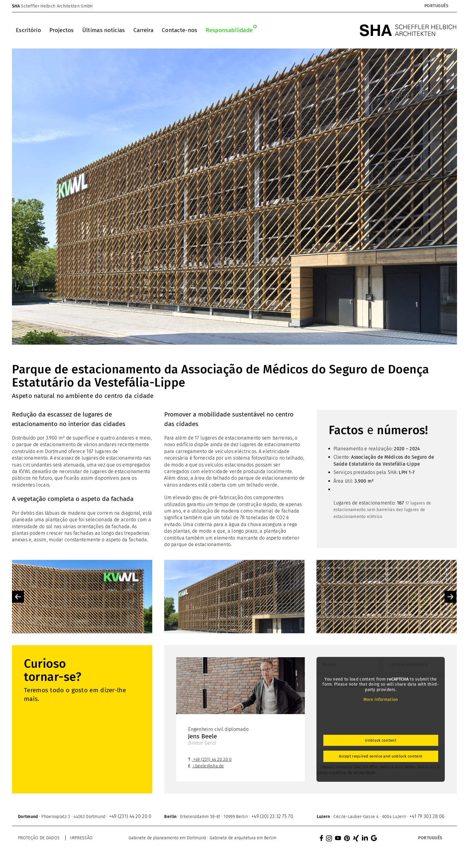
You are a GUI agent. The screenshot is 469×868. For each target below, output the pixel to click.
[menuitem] (28, 30)
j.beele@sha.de (209, 766)
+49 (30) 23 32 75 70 (272, 816)
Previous (18, 597)
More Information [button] (380, 700)
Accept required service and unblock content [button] (381, 756)
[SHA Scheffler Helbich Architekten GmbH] (408, 30)
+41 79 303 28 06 (427, 816)
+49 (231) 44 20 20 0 (213, 759)
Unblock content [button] (381, 740)
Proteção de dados (39, 838)
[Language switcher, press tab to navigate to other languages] (436, 6)
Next (450, 597)
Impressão (81, 838)
